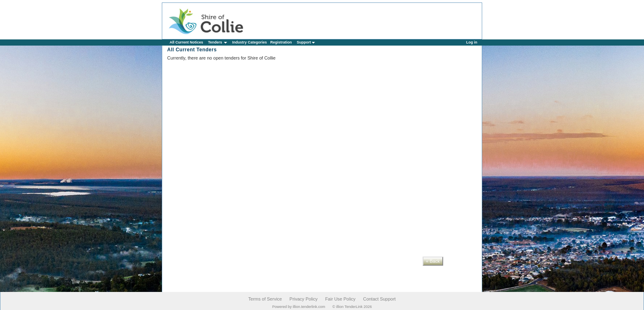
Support (306, 42)
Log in (472, 42)
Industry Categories (250, 42)
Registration (281, 42)
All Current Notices (186, 42)
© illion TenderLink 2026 (352, 307)
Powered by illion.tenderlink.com (299, 307)
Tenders (218, 42)
